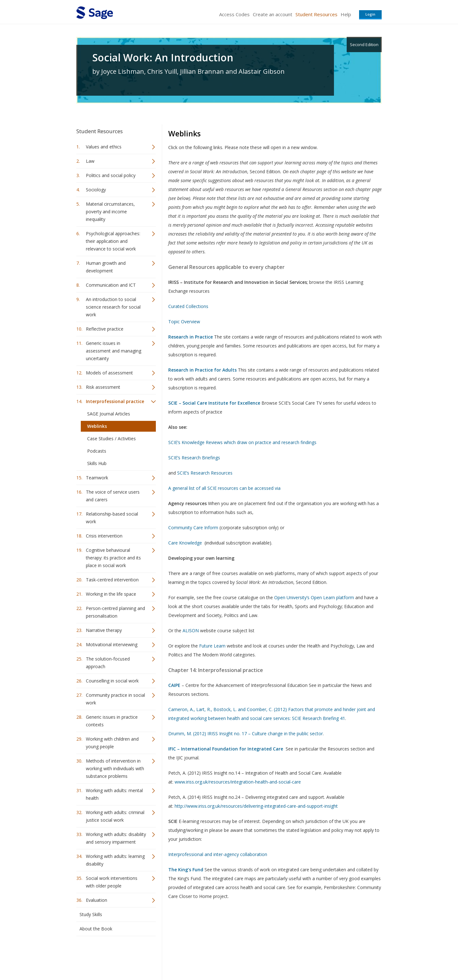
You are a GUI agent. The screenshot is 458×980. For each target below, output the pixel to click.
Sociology (96, 190)
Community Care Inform (193, 528)
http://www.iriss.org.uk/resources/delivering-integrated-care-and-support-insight (256, 806)
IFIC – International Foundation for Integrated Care (226, 749)
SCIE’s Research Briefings (194, 458)
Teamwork (97, 478)
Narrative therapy (104, 630)
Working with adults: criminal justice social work (115, 816)
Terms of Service (265, 956)
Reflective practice (105, 329)
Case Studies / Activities (111, 439)
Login (370, 14)
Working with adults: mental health (114, 794)
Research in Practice (191, 337)
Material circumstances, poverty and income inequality (110, 212)
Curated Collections (188, 306)
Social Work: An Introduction (163, 58)
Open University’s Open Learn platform (314, 597)
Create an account (273, 14)
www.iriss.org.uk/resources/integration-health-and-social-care (238, 782)
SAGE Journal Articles (109, 414)
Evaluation (97, 900)
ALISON (191, 630)
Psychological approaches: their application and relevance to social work (113, 241)
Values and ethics (104, 147)
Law (90, 161)
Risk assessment (103, 387)
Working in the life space (111, 594)
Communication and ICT (111, 285)
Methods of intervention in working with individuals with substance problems (115, 768)
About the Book (96, 929)
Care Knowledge (185, 543)
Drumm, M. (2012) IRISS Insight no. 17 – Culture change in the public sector (246, 733)
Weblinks (97, 426)
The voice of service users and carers (113, 496)
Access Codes (234, 14)
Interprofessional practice (115, 401)
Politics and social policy (111, 175)
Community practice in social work (115, 699)
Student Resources (316, 14)
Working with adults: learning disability (115, 860)
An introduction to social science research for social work (113, 307)
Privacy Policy (340, 956)
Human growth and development (106, 267)
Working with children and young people (112, 743)
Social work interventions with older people (112, 882)
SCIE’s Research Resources (205, 473)
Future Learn (212, 646)
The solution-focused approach (108, 663)
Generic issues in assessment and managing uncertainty (114, 351)
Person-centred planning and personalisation (115, 612)
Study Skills (91, 914)
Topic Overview (185, 322)
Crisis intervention (104, 536)
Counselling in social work (112, 681)
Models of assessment (109, 373)
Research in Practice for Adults (202, 370)
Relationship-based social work (112, 518)
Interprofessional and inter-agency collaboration (218, 854)
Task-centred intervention (112, 580)
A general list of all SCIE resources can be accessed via (224, 488)
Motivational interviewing (112, 644)
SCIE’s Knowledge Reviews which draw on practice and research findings (242, 442)
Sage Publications (113, 956)
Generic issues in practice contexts (112, 721)
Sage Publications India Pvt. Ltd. (169, 956)
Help (346, 14)
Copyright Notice (304, 956)
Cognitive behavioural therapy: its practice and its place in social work (113, 558)
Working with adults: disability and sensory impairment (116, 838)
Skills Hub (97, 463)
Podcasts (97, 451)
